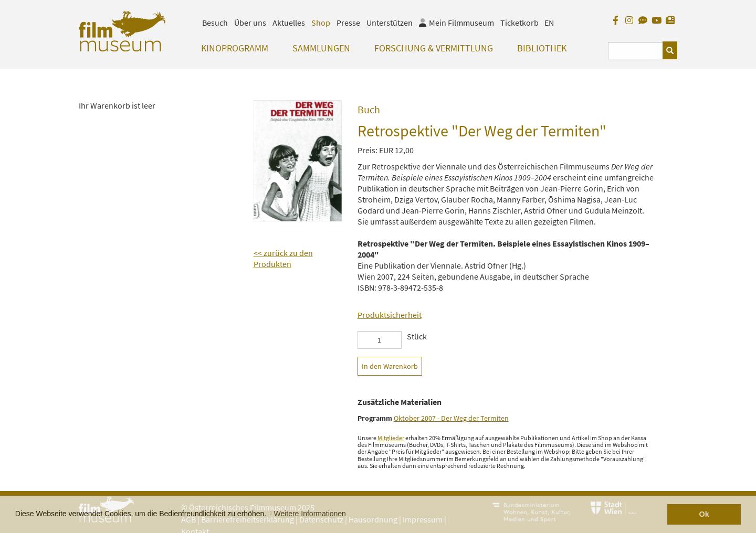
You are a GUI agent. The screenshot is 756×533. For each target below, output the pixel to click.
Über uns (250, 23)
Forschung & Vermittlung (434, 48)
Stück (417, 336)
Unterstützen (390, 23)
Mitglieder (391, 438)
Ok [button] (704, 514)
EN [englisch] (549, 23)
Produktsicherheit (390, 315)
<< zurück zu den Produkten (283, 258)
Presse (348, 23)
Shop (321, 23)
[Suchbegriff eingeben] (636, 51)
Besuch (215, 23)
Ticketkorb (519, 23)
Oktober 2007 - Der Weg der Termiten (451, 418)
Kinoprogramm (235, 48)
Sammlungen (321, 48)
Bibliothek (542, 48)
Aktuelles (289, 23)
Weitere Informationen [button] (309, 514)
